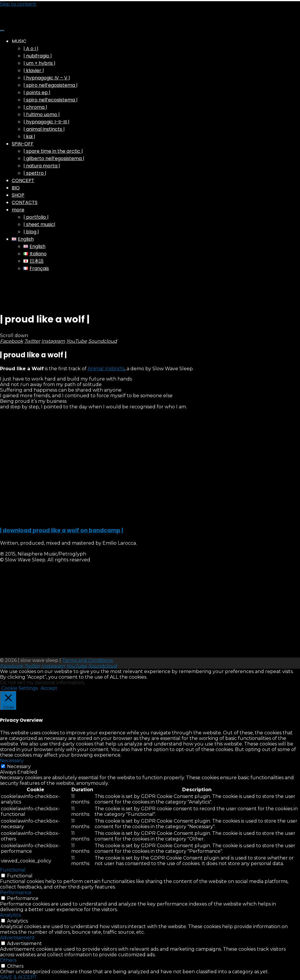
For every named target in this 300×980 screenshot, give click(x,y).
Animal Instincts (106, 369)
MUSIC (19, 41)
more (18, 210)
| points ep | (37, 92)
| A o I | (31, 49)
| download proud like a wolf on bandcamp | (62, 530)
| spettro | (35, 173)
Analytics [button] (10, 915)
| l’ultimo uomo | (42, 114)
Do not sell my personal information (42, 683)
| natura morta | (42, 166)
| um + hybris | (39, 63)
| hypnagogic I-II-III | (46, 122)
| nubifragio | (38, 56)
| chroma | (35, 107)
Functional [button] (13, 870)
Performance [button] (16, 892)
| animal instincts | (44, 129)
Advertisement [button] (17, 938)
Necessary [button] (12, 761)
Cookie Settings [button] (20, 688)
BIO (16, 188)
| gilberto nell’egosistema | (54, 158)
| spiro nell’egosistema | (51, 85)
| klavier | (34, 71)
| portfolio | (36, 217)
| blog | (31, 232)
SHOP (18, 195)
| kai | (29, 136)
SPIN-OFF (23, 144)
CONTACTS (25, 202)
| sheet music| (39, 224)
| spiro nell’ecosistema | (51, 100)
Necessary (19, 766)
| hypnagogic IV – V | (47, 78)
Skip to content (18, 4)
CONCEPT (23, 180)
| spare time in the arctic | (53, 151)
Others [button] (8, 960)
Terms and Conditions (87, 660)
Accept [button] (49, 688)
